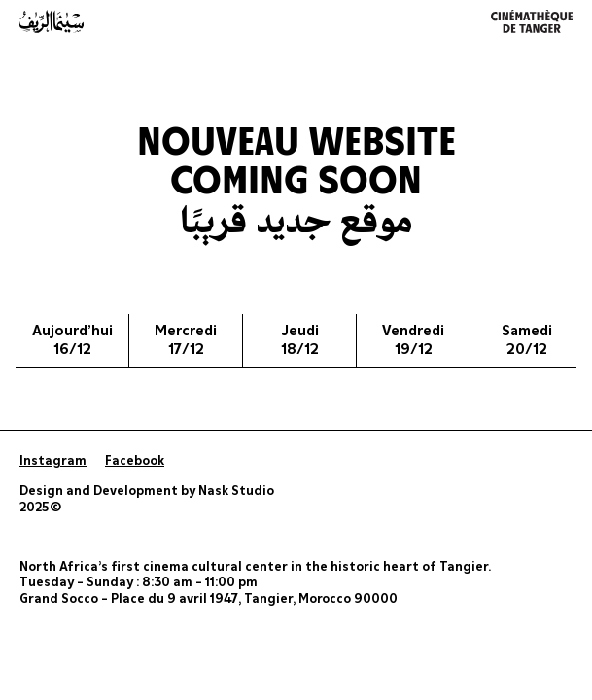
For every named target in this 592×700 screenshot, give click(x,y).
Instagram (53, 461)
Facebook (135, 461)
